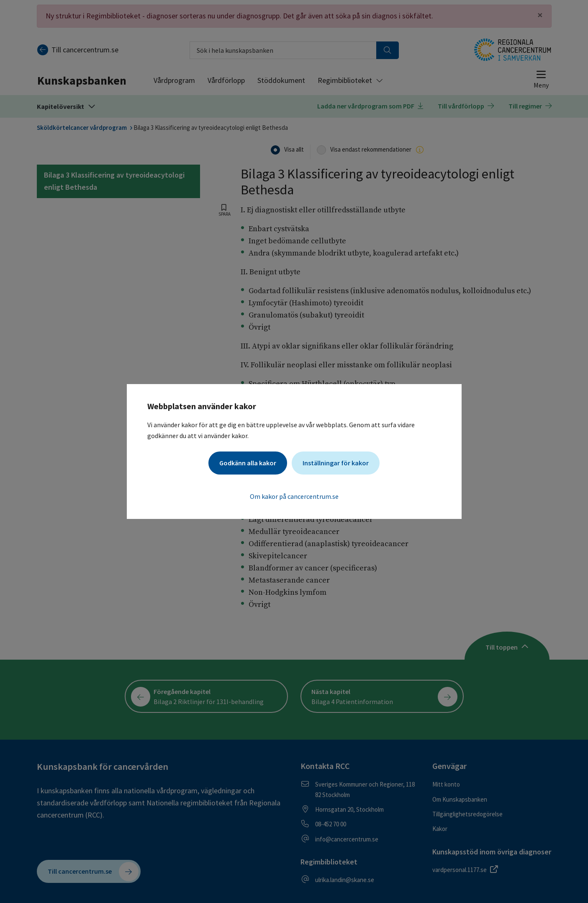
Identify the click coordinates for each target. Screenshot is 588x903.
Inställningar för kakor (336, 463)
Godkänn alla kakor (248, 463)
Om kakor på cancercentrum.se (294, 496)
